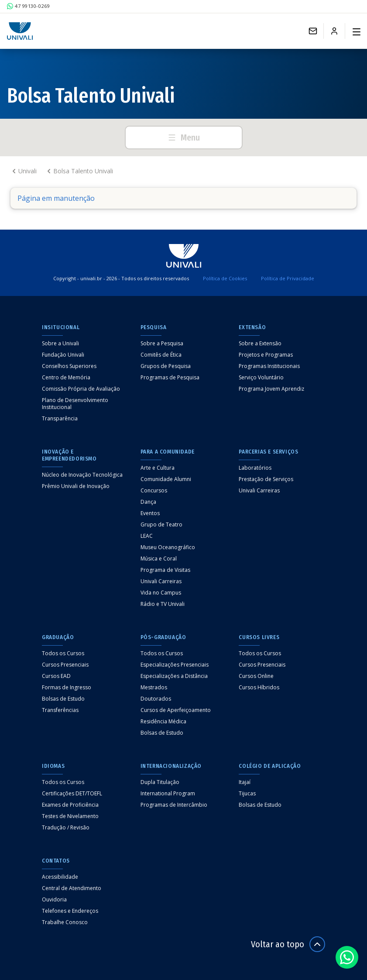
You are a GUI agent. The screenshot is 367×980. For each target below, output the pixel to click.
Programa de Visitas (165, 570)
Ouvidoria (54, 900)
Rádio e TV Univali (163, 604)
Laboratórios (255, 468)
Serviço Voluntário (261, 378)
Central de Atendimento (72, 888)
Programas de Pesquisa (170, 378)
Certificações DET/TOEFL (72, 794)
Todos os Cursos (63, 653)
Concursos (154, 491)
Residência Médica (163, 722)
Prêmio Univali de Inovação (76, 486)
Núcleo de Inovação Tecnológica (82, 475)
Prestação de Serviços (266, 479)
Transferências (60, 710)
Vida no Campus (161, 593)
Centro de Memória (66, 378)
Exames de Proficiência (70, 805)
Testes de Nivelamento (70, 816)
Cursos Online (256, 676)
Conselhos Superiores (69, 366)
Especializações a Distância (174, 676)
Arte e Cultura (158, 468)
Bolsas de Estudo (63, 699)
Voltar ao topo (288, 944)
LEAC (147, 536)
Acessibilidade (60, 877)
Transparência (60, 419)
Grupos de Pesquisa (166, 366)
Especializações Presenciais (175, 665)
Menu (184, 138)
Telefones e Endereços (70, 911)
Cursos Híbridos (259, 688)
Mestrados (154, 688)
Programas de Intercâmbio (174, 805)
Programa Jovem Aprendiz (271, 389)
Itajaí (245, 782)
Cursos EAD (56, 676)
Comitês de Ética (161, 355)
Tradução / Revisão (66, 828)
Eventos (150, 513)
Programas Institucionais (269, 366)
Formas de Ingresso (67, 688)
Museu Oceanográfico (168, 547)
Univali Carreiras (161, 581)
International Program (168, 794)
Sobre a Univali (60, 344)
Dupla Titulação (160, 782)
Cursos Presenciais (65, 665)
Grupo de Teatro (161, 525)
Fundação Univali (63, 355)
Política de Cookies (225, 278)
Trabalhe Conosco (65, 922)
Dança (148, 502)
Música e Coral (159, 559)
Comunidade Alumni (166, 479)
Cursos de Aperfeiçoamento (176, 710)
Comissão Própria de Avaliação (81, 389)
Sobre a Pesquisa (162, 344)
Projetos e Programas (266, 355)
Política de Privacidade (288, 278)
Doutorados (156, 699)
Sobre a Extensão (260, 344)
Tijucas (247, 794)
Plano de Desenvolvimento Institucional (75, 404)
